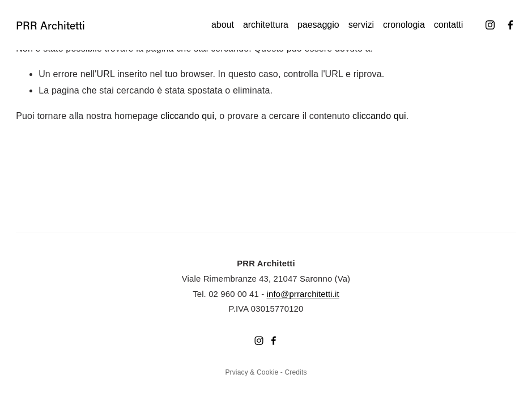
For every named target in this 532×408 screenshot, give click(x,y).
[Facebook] (510, 25)
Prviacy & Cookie (252, 372)
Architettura (266, 25)
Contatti (449, 25)
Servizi (361, 25)
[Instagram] (490, 25)
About (223, 25)
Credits (295, 372)
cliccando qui (188, 116)
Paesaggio (318, 25)
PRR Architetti (50, 25)
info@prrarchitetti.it (303, 294)
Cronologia (404, 25)
